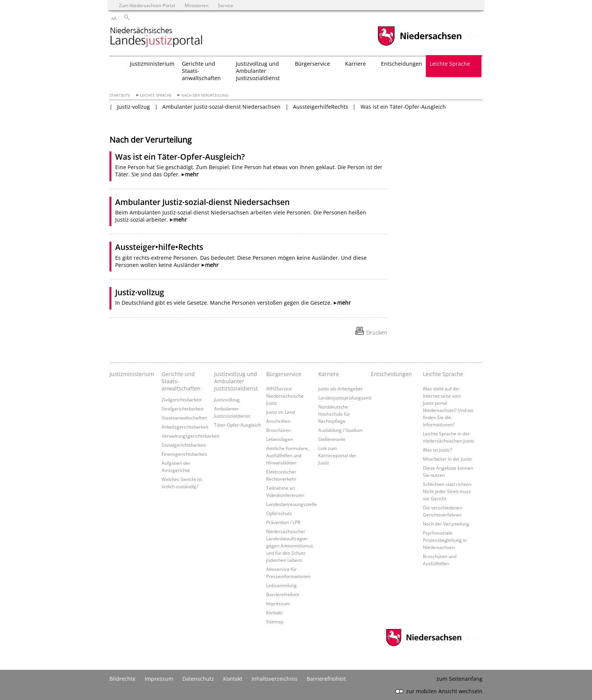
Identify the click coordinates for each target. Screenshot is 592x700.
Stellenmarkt (332, 439)
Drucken (377, 332)
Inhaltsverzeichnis (274, 679)
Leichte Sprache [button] (450, 64)
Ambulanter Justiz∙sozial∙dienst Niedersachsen (202, 202)
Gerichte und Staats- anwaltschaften (181, 381)
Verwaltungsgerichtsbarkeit (190, 436)
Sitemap (275, 621)
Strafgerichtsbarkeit (183, 409)
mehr (192, 174)
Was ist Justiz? (437, 450)
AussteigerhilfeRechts (321, 107)
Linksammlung (281, 585)
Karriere (329, 374)
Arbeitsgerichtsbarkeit (185, 427)
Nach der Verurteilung (205, 95)
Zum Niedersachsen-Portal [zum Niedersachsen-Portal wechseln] (147, 5)
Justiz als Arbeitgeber (341, 389)
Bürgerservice (284, 374)
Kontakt (274, 612)
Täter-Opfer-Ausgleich (237, 425)
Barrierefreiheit (283, 594)
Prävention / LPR (283, 522)
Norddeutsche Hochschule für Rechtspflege (334, 414)
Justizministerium (152, 64)
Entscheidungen (402, 64)
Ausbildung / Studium (341, 430)
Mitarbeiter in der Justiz (447, 459)
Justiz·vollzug (133, 107)
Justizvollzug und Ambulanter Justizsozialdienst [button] (258, 71)
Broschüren (278, 430)
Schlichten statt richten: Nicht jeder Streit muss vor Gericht (447, 491)
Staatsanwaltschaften (184, 418)
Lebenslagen (280, 439)
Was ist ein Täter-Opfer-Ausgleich (403, 107)
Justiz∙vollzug (140, 292)
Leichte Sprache (156, 95)
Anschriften (278, 421)
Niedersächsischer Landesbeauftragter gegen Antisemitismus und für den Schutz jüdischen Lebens (290, 546)
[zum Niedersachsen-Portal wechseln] (419, 45)
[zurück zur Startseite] (156, 38)
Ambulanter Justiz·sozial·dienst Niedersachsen (221, 107)
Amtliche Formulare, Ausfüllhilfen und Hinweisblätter (288, 455)
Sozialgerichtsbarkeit (184, 445)
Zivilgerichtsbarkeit (182, 399)
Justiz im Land (281, 412)
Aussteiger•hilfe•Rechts (159, 247)
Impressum (278, 603)
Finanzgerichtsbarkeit (184, 454)
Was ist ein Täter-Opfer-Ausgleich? (180, 157)
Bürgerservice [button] (312, 64)
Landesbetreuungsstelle (291, 504)
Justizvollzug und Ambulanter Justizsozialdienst (236, 381)
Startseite (120, 95)
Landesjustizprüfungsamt (345, 398)
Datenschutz (198, 679)
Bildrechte (123, 679)
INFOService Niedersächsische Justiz (285, 396)
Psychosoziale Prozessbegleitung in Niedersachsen (445, 540)
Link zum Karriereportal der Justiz (337, 455)
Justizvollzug (227, 399)
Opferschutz (279, 513)
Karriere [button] (355, 64)
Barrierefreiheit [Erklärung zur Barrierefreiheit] (326, 679)
